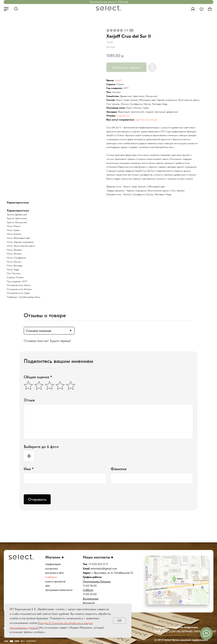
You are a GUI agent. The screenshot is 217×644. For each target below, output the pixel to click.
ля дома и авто (55, 573)
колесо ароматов (55, 581)
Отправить (37, 499)
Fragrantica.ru (123, 116)
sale (47, 586)
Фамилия (119, 469)
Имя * (29, 469)
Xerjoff (118, 80)
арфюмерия (54, 564)
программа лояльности (59, 590)
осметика (52, 569)
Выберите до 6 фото (41, 447)
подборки (51, 577)
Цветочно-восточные (146, 120)
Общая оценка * (38, 377)
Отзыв (29, 400)
